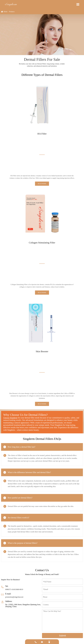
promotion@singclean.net (14, 597)
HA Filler (42, 134)
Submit (62, 636)
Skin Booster (42, 351)
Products (12, 12)
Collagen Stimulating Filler (42, 243)
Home (5, 12)
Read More (42, 184)
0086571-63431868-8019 (14, 589)
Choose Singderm (10, 418)
